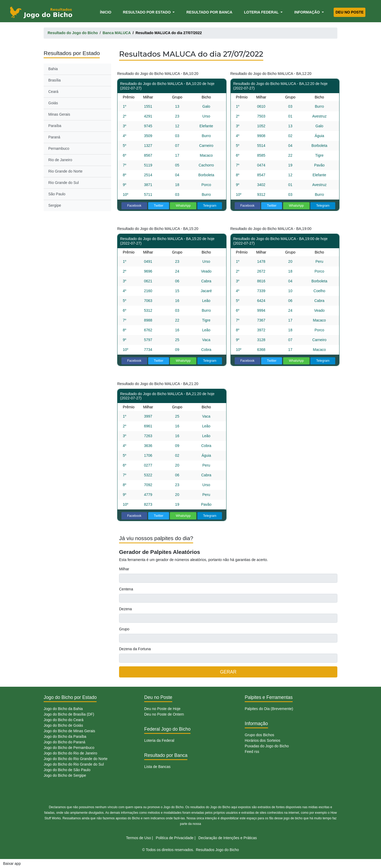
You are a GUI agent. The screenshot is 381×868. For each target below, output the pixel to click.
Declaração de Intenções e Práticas (228, 838)
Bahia (53, 69)
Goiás (53, 103)
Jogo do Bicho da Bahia (63, 709)
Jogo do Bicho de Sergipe (65, 775)
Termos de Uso (138, 838)
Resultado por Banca (209, 12)
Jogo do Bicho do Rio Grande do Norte (76, 759)
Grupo (124, 629)
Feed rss (252, 752)
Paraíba (55, 126)
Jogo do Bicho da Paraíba (65, 736)
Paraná (54, 137)
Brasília (55, 80)
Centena (126, 589)
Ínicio (107, 12)
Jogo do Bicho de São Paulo (67, 770)
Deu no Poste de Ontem (164, 714)
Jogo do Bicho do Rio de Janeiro (70, 753)
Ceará (53, 92)
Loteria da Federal (159, 740)
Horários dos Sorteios (263, 740)
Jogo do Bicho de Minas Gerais (69, 731)
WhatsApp (183, 206)
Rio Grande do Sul (64, 183)
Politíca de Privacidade (175, 838)
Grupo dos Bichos (259, 735)
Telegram (210, 206)
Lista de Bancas (157, 767)
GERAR (228, 672)
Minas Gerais (59, 114)
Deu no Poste (350, 12)
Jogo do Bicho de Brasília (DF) (69, 714)
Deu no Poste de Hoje (162, 709)
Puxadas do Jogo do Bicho (267, 746)
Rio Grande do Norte (65, 171)
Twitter (158, 206)
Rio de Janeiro (60, 160)
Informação (307, 12)
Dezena (125, 609)
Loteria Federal (262, 12)
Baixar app (12, 864)
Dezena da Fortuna (135, 649)
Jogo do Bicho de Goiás (63, 725)
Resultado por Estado (147, 12)
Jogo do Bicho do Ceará (63, 720)
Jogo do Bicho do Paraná (64, 742)
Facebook (134, 206)
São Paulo (57, 194)
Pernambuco (59, 148)
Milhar (124, 569)
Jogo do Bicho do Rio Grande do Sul (74, 764)
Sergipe (55, 205)
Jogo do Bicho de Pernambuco (69, 748)
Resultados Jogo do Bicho (217, 850)
